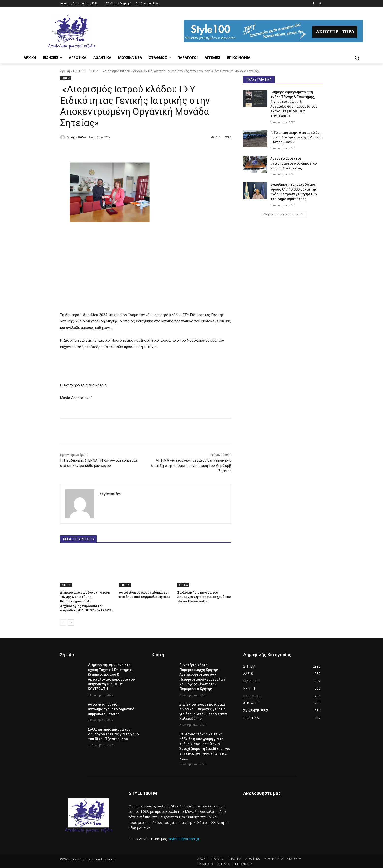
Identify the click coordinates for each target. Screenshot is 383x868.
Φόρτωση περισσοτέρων (283, 214)
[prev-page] (63, 622)
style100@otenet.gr (184, 839)
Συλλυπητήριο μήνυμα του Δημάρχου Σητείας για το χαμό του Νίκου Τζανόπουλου (204, 597)
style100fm (78, 137)
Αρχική (65, 71)
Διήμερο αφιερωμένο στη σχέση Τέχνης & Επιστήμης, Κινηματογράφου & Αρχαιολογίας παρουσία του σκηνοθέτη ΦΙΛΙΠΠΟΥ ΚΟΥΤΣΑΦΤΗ (86, 601)
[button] (357, 58)
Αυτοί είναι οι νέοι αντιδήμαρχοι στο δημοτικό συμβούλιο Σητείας (294, 163)
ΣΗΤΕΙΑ (94, 71)
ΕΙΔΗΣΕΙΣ (79, 71)
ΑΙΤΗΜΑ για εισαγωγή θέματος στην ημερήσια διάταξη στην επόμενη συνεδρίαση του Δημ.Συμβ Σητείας (191, 466)
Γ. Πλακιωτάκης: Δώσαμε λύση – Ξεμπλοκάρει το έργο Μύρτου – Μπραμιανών (296, 137)
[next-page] (71, 622)
